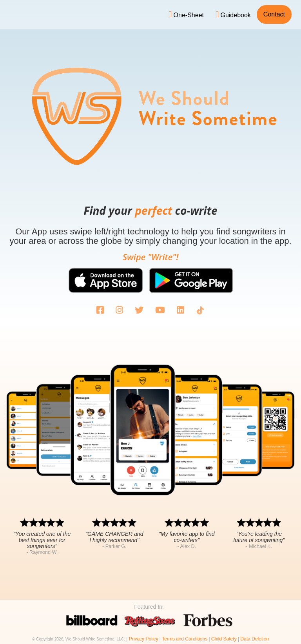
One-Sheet (186, 15)
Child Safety (224, 639)
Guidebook (233, 15)
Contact (274, 14)
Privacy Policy (144, 639)
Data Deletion (255, 639)
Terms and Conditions (185, 639)
